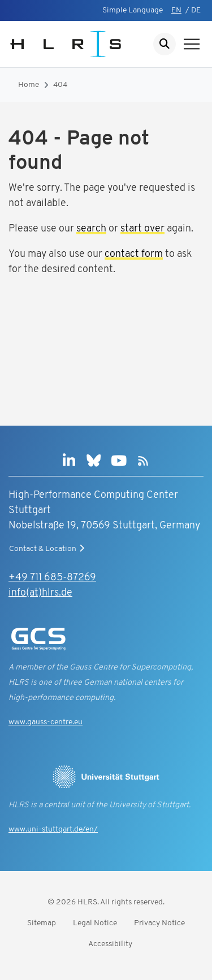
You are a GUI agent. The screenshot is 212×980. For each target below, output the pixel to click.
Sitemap (42, 923)
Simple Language (133, 10)
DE (196, 10)
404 (60, 85)
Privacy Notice (159, 923)
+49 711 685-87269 (52, 578)
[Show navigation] (192, 44)
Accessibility (110, 944)
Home (29, 85)
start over (142, 229)
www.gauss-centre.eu (46, 722)
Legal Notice (95, 923)
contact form (134, 254)
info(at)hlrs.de (40, 593)
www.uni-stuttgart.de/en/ (53, 830)
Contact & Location (48, 549)
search (91, 229)
